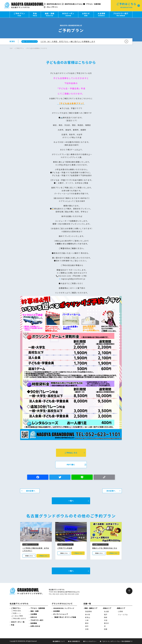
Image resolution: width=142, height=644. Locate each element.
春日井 (106, 623)
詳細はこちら (29, 556)
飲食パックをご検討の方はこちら (105, 548)
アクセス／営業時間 (92, 4)
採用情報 (34, 623)
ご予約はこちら (71, 453)
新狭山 (88, 617)
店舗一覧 (87, 604)
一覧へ (71, 501)
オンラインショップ (61, 614)
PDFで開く (76, 465)
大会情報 (34, 614)
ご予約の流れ (16, 611)
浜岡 (87, 629)
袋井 (87, 626)
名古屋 (106, 611)
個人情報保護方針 (75, 641)
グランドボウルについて (62, 604)
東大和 (88, 614)
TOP (11, 48)
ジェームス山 (123, 614)
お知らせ (34, 617)
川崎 (87, 620)
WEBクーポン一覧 (18, 622)
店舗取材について (60, 641)
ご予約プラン (19, 48)
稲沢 (106, 614)
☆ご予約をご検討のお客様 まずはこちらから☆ (36, 549)
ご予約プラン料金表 (65, 548)
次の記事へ (111, 491)
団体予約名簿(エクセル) (72, 4)
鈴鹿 (106, 629)
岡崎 (106, 617)
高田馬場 (88, 611)
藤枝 (87, 623)
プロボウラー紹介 (37, 620)
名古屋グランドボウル (19, 604)
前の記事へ (31, 491)
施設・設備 (35, 611)
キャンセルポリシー (91, 641)
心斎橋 (120, 611)
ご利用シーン (16, 613)
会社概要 (57, 611)
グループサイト (51, 7)
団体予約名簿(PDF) (52, 4)
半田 (106, 620)
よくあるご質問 (17, 616)
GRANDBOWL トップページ (64, 608)
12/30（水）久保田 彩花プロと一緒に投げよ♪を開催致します (68, 41)
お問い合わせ (35, 626)
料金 (13, 625)
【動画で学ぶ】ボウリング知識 (65, 617)
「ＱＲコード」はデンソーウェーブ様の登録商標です (117, 641)
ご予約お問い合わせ (19, 618)
